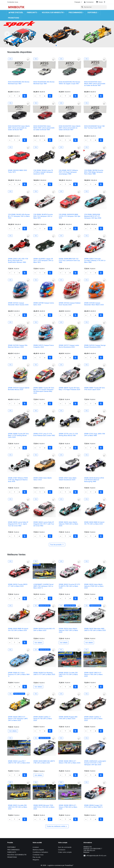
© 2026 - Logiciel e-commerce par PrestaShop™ (57, 865)
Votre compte (63, 843)
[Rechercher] (94, 7)
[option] (57, 34)
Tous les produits (57, 545)
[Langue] (78, 2)
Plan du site (37, 857)
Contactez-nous (13, 2)
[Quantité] (15, 96)
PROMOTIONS (12, 857)
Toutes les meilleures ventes (57, 826)
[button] (89, 2)
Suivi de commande (65, 847)
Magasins (36, 860)
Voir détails (38, 643)
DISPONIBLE (11, 847)
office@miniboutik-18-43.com (96, 856)
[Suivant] (107, 34)
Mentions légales (38, 850)
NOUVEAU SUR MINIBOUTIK (17, 855)
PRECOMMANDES (13, 850)
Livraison (36, 847)
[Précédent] (7, 34)
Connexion (62, 850)
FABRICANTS (12, 852)
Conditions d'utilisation (40, 852)
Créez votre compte (65, 852)
